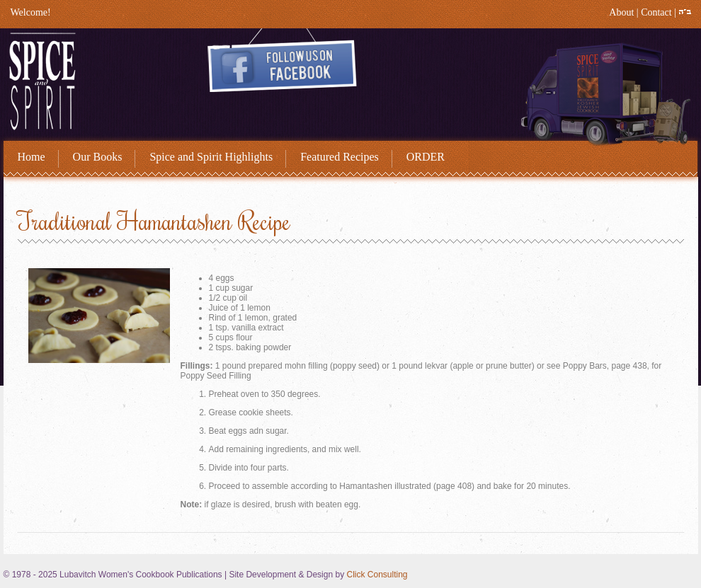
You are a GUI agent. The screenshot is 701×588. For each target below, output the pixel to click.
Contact (656, 12)
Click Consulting (377, 575)
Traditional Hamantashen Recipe (154, 221)
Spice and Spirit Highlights (211, 157)
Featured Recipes (340, 157)
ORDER (426, 157)
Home (32, 157)
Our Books (98, 157)
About (621, 12)
